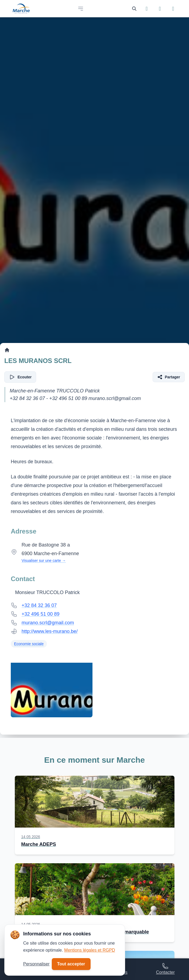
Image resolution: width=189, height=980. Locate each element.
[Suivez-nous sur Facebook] (147, 9)
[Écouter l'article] (20, 377)
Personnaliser (36, 964)
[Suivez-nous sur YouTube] (173, 9)
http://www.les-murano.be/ (50, 631)
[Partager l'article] (169, 377)
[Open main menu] (81, 9)
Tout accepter (71, 964)
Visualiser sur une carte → (44, 561)
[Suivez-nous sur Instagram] (160, 9)
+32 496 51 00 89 (41, 614)
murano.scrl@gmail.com (48, 623)
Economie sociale (29, 644)
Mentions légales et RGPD (90, 950)
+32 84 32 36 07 (39, 605)
